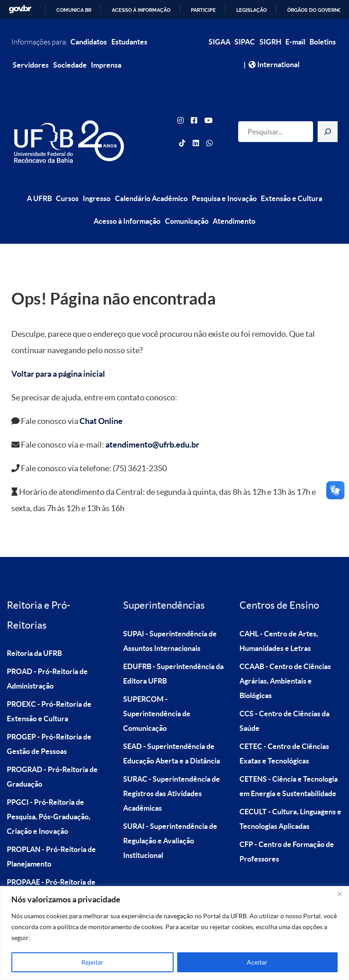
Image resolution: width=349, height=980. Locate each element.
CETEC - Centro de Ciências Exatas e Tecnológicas (284, 733)
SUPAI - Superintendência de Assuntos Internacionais (170, 621)
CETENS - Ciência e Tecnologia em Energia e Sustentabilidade (289, 766)
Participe (203, 10)
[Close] (339, 894)
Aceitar (257, 962)
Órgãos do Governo (314, 10)
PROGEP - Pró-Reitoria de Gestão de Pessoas (49, 724)
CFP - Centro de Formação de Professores (287, 831)
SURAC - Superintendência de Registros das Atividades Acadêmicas (172, 773)
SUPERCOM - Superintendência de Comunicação (157, 693)
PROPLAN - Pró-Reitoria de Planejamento (51, 836)
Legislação (252, 10)
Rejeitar (92, 962)
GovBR (20, 9)
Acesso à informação (141, 10)
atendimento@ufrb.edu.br (152, 425)
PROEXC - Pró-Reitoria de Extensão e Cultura (49, 691)
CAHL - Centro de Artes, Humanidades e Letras (279, 621)
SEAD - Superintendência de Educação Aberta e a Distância (172, 733)
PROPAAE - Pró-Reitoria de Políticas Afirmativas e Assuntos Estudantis (58, 876)
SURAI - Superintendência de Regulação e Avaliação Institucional (170, 820)
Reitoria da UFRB (34, 633)
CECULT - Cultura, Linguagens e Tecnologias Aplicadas (290, 798)
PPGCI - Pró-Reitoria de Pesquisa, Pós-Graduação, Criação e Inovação (49, 796)
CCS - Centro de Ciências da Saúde (284, 700)
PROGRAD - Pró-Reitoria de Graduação (52, 756)
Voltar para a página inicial (58, 354)
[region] (174, 933)
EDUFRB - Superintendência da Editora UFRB (173, 653)
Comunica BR (74, 10)
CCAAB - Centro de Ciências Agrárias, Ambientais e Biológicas (285, 660)
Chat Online (101, 401)
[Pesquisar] (328, 122)
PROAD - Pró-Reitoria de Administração (47, 658)
